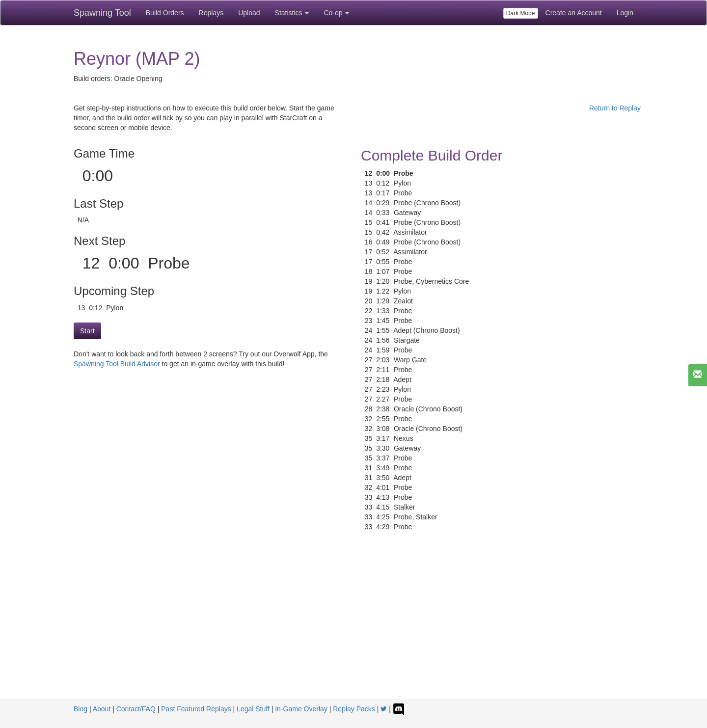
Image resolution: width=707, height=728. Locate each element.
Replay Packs (354, 709)
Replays (211, 13)
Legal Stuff (253, 709)
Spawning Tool (102, 13)
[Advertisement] (353, 625)
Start (87, 331)
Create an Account (574, 13)
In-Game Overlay (301, 709)
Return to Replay (615, 108)
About (102, 709)
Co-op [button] (336, 13)
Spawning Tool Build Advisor (117, 364)
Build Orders (165, 13)
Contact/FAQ (136, 709)
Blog (81, 709)
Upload (249, 13)
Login (625, 13)
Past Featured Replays (196, 709)
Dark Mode (521, 13)
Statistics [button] (292, 13)
